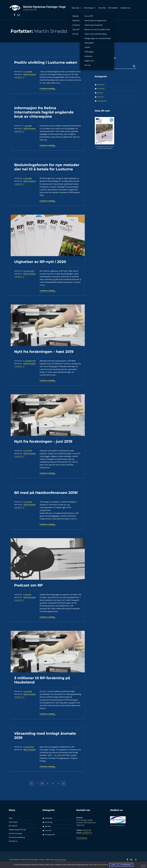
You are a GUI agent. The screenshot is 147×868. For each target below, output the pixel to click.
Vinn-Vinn (102, 8)
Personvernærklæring (17, 837)
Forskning (101, 89)
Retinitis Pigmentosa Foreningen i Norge (44, 7)
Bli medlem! (113, 8)
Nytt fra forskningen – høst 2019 (44, 352)
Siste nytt (77, 8)
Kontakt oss (125, 8)
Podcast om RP (28, 585)
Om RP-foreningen (16, 833)
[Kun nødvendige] (143, 866)
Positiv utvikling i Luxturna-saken (46, 62)
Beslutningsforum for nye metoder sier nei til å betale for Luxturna (47, 167)
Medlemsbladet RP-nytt (17, 830)
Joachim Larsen (61, 860)
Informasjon (90, 8)
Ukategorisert (102, 101)
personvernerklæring (102, 865)
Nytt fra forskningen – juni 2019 (43, 441)
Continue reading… (48, 88)
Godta (113, 865)
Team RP (100, 97)
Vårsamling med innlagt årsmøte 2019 (45, 736)
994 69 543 (87, 830)
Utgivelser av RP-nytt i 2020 (40, 262)
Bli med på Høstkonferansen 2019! (46, 493)
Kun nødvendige (126, 865)
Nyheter (100, 93)
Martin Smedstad (30, 74)
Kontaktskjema (82, 838)
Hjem (11, 818)
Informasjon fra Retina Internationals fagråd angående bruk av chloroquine (44, 112)
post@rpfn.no (87, 833)
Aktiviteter (101, 85)
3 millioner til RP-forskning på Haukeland (42, 680)
